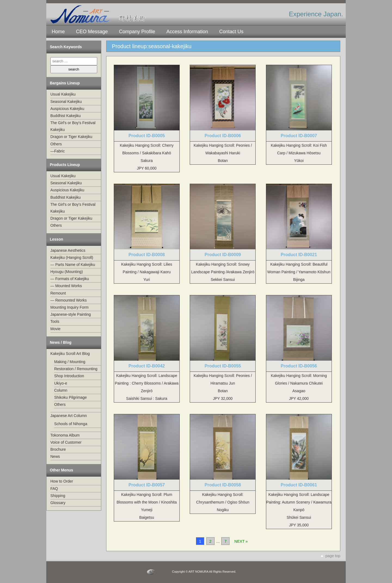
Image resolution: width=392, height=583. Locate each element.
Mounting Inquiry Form (69, 307)
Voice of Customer (66, 442)
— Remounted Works (69, 300)
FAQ (54, 489)
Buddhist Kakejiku (65, 116)
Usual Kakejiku (63, 94)
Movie (55, 329)
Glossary (58, 503)
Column (61, 390)
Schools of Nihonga (71, 424)
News (55, 456)
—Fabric (58, 151)
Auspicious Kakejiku (67, 109)
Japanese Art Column (69, 416)
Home (58, 32)
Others (56, 144)
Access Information (187, 32)
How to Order (62, 481)
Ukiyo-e (61, 383)
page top (333, 556)
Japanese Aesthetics (68, 250)
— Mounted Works (66, 286)
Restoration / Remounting (76, 369)
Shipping (58, 496)
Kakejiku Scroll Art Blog (70, 354)
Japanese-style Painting (71, 314)
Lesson (56, 239)
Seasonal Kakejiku (66, 102)
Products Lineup (65, 165)
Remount (58, 293)
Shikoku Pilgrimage (71, 397)
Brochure (58, 449)
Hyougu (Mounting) (67, 272)
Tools (55, 321)
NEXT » (241, 541)
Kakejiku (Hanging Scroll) (72, 257)
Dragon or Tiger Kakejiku (71, 137)
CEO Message (92, 32)
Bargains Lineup (65, 83)
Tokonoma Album (65, 435)
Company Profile (137, 32)
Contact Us (231, 32)
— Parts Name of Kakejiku (73, 265)
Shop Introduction (69, 376)
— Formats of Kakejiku (70, 279)
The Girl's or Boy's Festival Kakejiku (73, 126)
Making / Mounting (70, 362)
